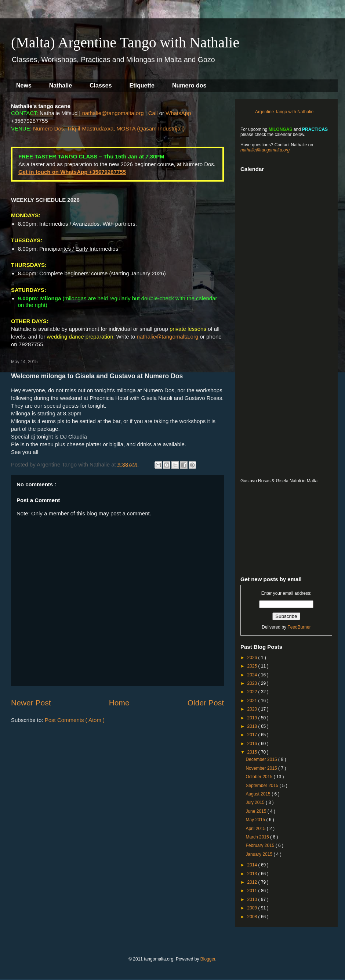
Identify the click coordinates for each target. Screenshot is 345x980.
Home (119, 703)
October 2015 (259, 777)
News (24, 85)
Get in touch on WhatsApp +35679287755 (72, 172)
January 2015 (259, 854)
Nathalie (61, 85)
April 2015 (256, 829)
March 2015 (258, 837)
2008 (253, 917)
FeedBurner (299, 627)
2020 (253, 709)
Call (153, 113)
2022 (253, 692)
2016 (253, 744)
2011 (253, 891)
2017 (253, 735)
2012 (253, 882)
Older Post (206, 703)
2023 (253, 683)
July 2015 (256, 802)
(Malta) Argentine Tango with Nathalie (125, 42)
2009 (253, 908)
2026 (253, 658)
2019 (253, 718)
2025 (253, 666)
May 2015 (256, 820)
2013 (253, 874)
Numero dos (189, 85)
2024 (253, 675)
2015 (253, 752)
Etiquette (142, 85)
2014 (253, 865)
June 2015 (256, 811)
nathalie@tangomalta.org (113, 113)
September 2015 (262, 786)
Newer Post (31, 703)
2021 (253, 701)
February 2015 (260, 845)
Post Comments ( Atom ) (75, 720)
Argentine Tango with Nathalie (284, 112)
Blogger (208, 959)
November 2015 (262, 768)
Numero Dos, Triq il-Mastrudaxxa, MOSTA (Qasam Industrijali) (109, 128)
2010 (253, 899)
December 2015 (262, 759)
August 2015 (259, 794)
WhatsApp (178, 113)
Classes (101, 85)
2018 (253, 726)
